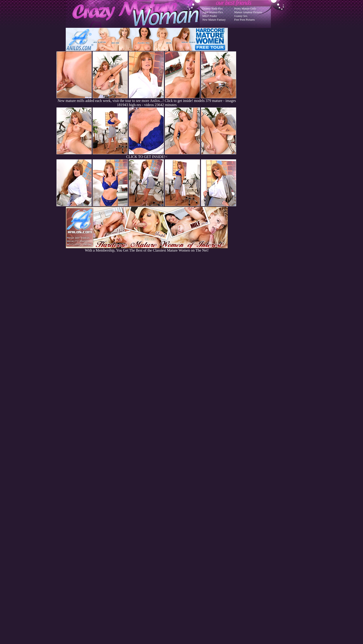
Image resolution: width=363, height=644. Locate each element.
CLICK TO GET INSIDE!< (147, 157)
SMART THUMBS (190, 551)
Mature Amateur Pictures (248, 12)
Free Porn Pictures (245, 20)
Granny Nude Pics (213, 9)
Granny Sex (241, 16)
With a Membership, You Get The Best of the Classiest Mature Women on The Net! (147, 249)
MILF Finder (210, 16)
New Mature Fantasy (214, 20)
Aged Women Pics (213, 12)
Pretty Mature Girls (245, 9)
